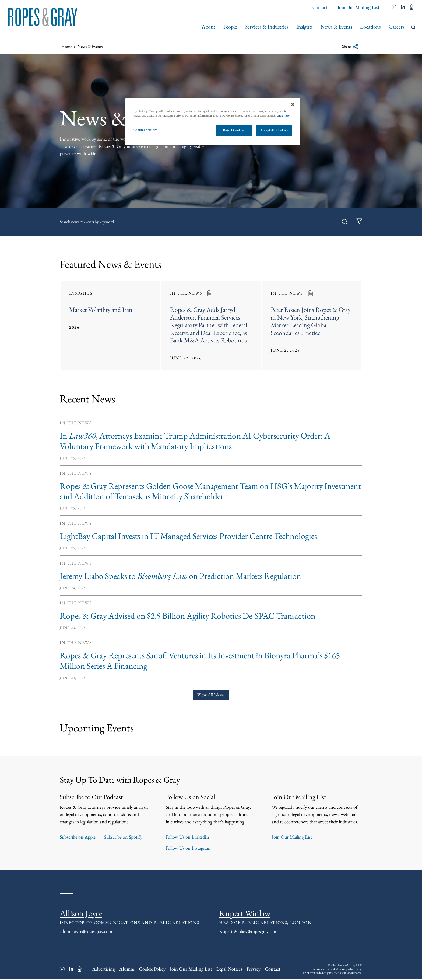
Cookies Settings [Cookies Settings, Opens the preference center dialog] (145, 130)
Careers (396, 27)
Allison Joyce (81, 913)
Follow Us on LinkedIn (187, 837)
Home (67, 46)
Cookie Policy (152, 969)
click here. (284, 115)
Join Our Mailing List (358, 8)
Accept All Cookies (274, 130)
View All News (211, 695)
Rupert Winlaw (245, 913)
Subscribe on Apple (78, 837)
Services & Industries (267, 27)
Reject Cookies (234, 130)
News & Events (336, 27)
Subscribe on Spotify (123, 837)
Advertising (104, 969)
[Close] (293, 104)
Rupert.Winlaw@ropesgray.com (248, 931)
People (230, 27)
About (208, 27)
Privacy (254, 969)
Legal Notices (229, 969)
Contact (320, 8)
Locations (370, 27)
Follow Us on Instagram (188, 848)
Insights (304, 27)
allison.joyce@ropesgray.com (86, 931)
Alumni (127, 969)
